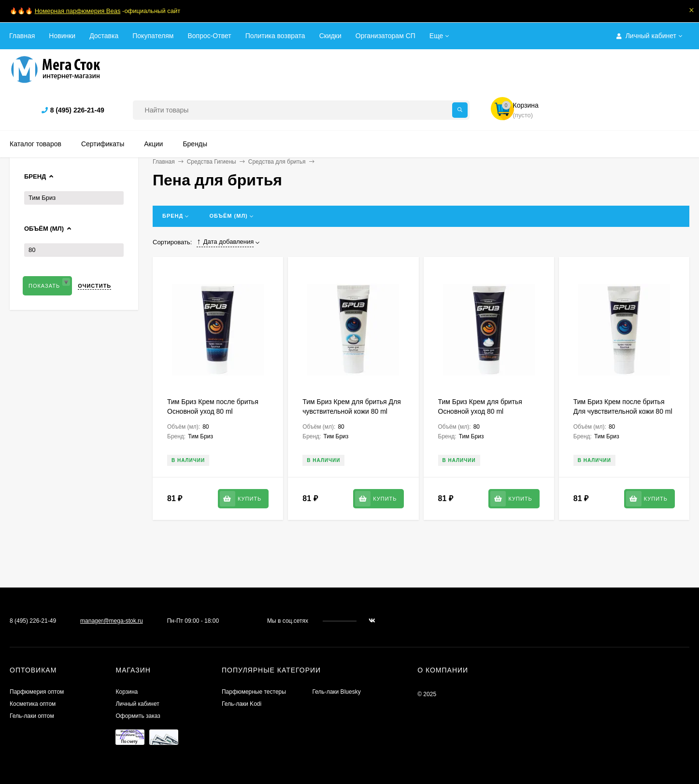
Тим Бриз (42, 198)
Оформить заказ (138, 716)
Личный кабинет (137, 704)
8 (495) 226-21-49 (77, 110)
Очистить (94, 286)
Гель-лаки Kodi (242, 704)
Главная (22, 36)
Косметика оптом (33, 704)
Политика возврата (275, 36)
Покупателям (153, 36)
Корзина (127, 692)
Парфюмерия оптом (37, 692)
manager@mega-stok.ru (112, 621)
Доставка (104, 36)
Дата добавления (225, 242)
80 (32, 250)
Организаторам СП (385, 36)
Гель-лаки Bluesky (336, 692)
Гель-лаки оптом (32, 716)
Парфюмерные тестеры (254, 692)
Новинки (62, 36)
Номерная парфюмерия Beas (78, 11)
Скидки (330, 36)
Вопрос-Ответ (209, 36)
